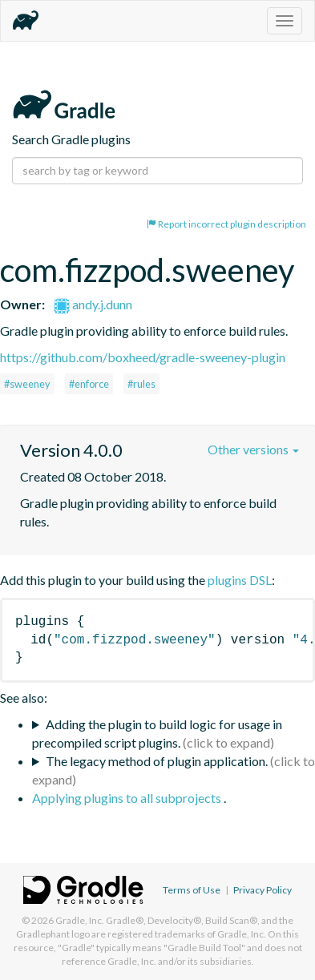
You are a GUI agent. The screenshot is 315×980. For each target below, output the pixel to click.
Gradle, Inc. (80, 920)
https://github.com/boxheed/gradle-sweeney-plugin (143, 357)
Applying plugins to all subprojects (128, 798)
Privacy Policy (262, 890)
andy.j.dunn (93, 304)
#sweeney (27, 384)
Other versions (253, 449)
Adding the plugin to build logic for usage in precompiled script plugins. (157, 733)
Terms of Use (192, 890)
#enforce (89, 384)
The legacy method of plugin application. (157, 761)
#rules (141, 384)
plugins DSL (240, 580)
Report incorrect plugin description (226, 224)
